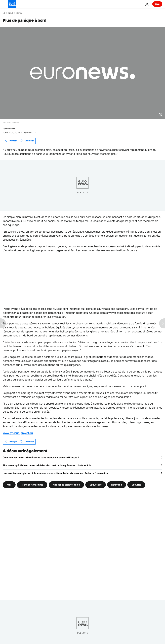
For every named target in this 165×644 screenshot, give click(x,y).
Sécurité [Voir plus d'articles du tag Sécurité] (136, 484)
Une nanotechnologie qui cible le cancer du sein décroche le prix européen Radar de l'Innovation (55, 473)
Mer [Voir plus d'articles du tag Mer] (9, 484)
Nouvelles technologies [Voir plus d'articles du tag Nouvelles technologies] (66, 484)
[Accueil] (4, 13)
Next (11, 13)
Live (157, 4)
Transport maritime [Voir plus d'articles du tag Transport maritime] (32, 484)
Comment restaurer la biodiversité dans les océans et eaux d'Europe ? (41, 457)
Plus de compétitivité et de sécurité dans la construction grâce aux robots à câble (47, 465)
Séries (19, 13)
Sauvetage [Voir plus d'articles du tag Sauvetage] (96, 484)
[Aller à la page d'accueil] (12, 4)
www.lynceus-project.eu (18, 433)
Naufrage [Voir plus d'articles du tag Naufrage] (117, 484)
